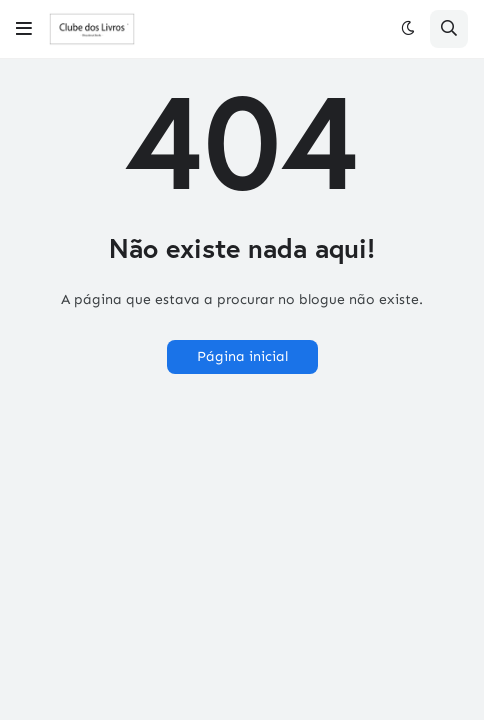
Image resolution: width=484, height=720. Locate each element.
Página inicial (242, 356)
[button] (24, 29)
